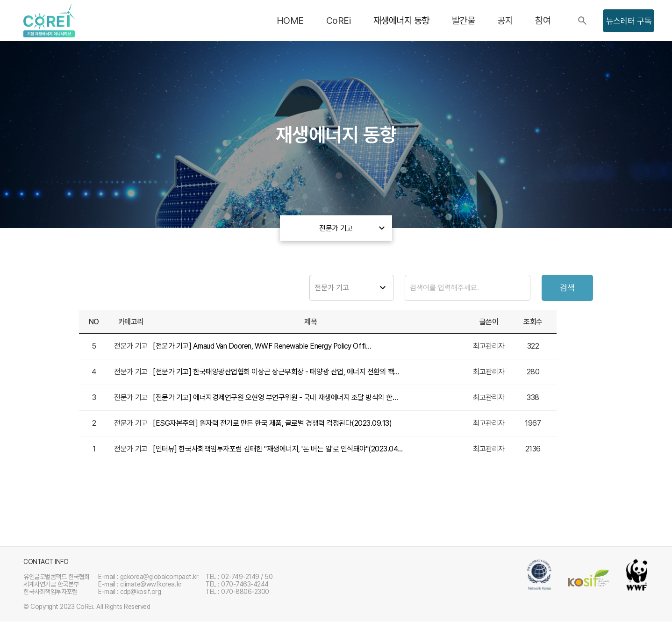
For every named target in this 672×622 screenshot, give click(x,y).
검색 (567, 288)
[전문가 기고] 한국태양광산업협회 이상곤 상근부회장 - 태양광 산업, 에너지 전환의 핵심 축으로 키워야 (278, 372)
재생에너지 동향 (401, 21)
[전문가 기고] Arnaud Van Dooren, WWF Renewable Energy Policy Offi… (262, 347)
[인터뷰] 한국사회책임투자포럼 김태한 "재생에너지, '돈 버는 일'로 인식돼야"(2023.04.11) (278, 449)
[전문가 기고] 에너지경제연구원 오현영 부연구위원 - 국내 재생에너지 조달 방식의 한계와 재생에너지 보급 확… (278, 398)
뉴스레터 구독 (629, 21)
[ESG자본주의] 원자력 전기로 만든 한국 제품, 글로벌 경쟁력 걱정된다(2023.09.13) (272, 424)
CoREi (339, 21)
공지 (505, 21)
